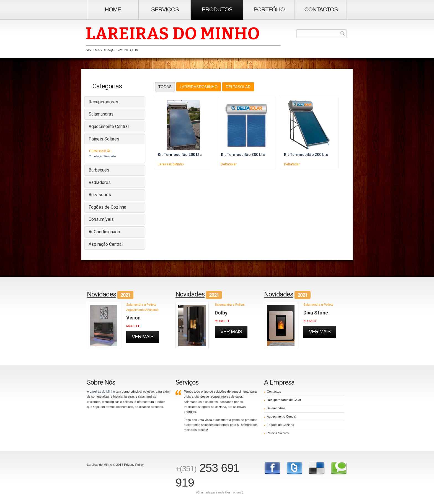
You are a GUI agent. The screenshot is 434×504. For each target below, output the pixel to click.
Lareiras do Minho (102, 392)
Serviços (165, 9)
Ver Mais (143, 337)
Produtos (217, 9)
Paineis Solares (104, 139)
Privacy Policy (134, 465)
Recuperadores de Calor (284, 400)
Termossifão (100, 151)
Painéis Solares (278, 433)
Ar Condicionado (104, 232)
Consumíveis (101, 219)
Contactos (321, 9)
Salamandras (101, 114)
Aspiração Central (106, 244)
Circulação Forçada (102, 156)
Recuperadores (103, 102)
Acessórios (100, 195)
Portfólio (269, 9)
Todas (165, 87)
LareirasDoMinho (199, 87)
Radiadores (100, 182)
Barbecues (99, 170)
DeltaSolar (238, 87)
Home (113, 9)
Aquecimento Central (109, 126)
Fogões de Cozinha (107, 207)
